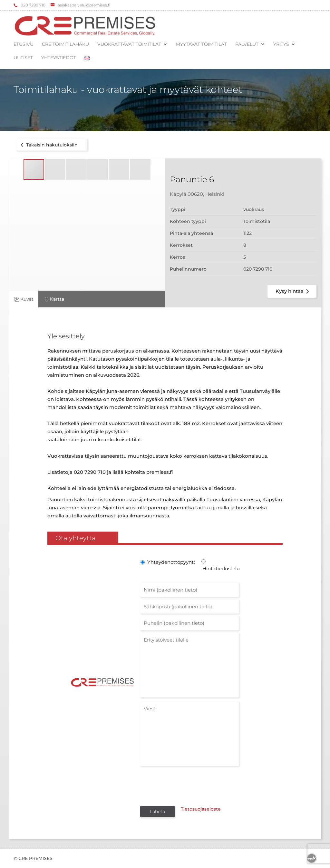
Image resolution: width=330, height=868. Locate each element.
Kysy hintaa (293, 291)
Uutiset (23, 58)
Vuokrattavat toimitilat (129, 45)
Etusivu (24, 45)
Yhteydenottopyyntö (170, 562)
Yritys (281, 45)
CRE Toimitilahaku (65, 45)
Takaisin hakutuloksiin (48, 145)
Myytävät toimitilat (201, 45)
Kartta (54, 299)
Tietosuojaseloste (197, 811)
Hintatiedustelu (221, 569)
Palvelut (247, 45)
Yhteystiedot (59, 58)
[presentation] (189, 785)
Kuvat (24, 299)
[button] (55, 169)
